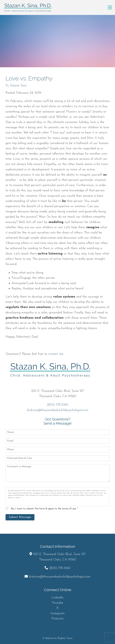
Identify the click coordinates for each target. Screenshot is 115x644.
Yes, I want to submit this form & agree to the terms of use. (44, 509)
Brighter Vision (65, 638)
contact (53, 354)
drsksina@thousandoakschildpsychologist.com (58, 410)
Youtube (57, 603)
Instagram (58, 613)
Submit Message (20, 517)
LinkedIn (57, 598)
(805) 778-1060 (58, 405)
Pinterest (57, 619)
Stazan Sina (18, 86)
